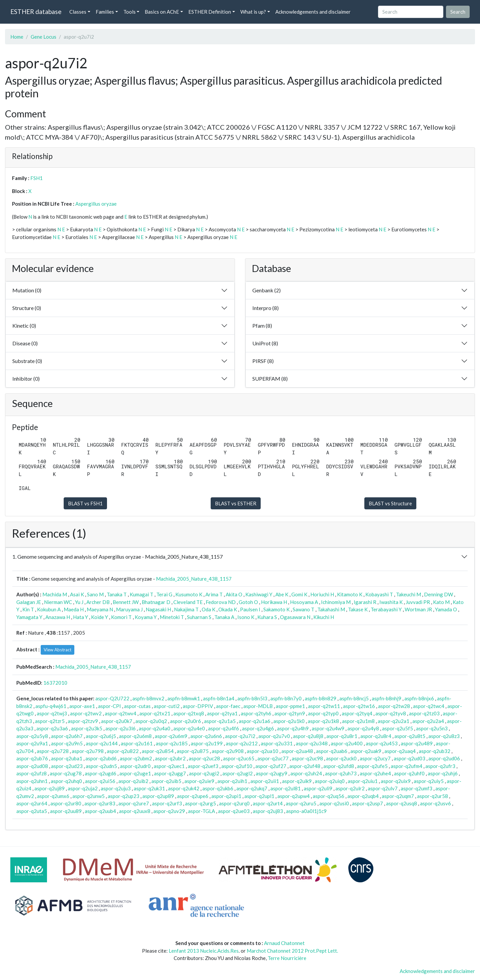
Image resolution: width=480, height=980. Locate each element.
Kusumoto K (189, 594)
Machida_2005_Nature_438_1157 (194, 579)
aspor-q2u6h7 (67, 736)
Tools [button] (129, 12)
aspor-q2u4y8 (363, 728)
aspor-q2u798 (88, 751)
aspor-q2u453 (382, 743)
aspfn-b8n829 (320, 698)
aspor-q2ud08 (32, 766)
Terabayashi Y (386, 609)
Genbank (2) (266, 290)
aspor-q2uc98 (307, 758)
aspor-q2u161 (137, 743)
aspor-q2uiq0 (330, 781)
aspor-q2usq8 (401, 803)
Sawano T (303, 609)
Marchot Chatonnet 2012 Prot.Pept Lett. (292, 951)
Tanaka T (117, 594)
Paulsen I (250, 609)
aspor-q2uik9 (297, 781)
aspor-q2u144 (102, 743)
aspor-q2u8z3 (444, 736)
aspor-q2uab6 (332, 751)
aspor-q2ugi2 (204, 773)
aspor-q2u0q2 (151, 721)
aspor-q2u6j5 (101, 736)
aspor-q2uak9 (366, 751)
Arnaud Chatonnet (284, 943)
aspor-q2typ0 (323, 713)
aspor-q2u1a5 (220, 721)
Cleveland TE (188, 602)
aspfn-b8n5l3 (252, 698)
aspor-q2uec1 (169, 766)
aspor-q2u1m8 (358, 721)
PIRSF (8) (263, 361)
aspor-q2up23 (123, 796)
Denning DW (438, 594)
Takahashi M (331, 609)
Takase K (358, 609)
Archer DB (98, 602)
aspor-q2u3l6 (120, 728)
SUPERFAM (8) (270, 378)
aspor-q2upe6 (193, 796)
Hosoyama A (304, 602)
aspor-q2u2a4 (428, 721)
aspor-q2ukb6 (218, 788)
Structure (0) (27, 308)
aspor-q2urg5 (200, 803)
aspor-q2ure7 (134, 803)
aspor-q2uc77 (273, 758)
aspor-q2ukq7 (252, 788)
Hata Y (80, 617)
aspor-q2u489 (417, 743)
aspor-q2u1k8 (323, 721)
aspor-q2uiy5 (429, 781)
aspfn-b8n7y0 (286, 698)
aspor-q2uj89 (49, 788)
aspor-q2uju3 (116, 788)
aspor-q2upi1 (226, 796)
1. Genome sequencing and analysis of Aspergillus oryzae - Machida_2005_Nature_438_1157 (117, 556)
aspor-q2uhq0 (66, 781)
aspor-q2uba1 (67, 758)
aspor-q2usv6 (435, 803)
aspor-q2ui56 (100, 781)
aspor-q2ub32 (434, 751)
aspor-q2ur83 (100, 803)
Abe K (282, 594)
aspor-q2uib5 (166, 781)
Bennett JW (126, 602)
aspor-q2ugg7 (170, 773)
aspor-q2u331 (277, 743)
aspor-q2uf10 (237, 766)
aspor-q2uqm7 (398, 796)
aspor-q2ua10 (262, 751)
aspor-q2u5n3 (432, 728)
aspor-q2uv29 (169, 811)
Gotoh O (248, 602)
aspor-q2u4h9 (293, 728)
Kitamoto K (350, 594)
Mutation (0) (27, 290)
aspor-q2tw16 (359, 706)
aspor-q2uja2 (83, 788)
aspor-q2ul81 (285, 788)
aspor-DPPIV (198, 706)
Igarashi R (365, 602)
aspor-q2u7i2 (240, 736)
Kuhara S (267, 617)
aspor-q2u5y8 (32, 736)
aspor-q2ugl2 (237, 773)
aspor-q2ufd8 (339, 766)
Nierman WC (58, 602)
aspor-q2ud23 (67, 766)
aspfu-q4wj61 (51, 706)
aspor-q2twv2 (86, 713)
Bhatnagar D (156, 602)
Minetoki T (172, 617)
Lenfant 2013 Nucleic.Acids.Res (204, 951)
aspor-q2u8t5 (410, 736)
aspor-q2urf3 (167, 803)
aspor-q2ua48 (297, 751)
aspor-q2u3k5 (87, 728)
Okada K (228, 609)
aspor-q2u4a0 (154, 728)
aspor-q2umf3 (416, 788)
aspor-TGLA (201, 811)
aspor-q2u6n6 (206, 736)
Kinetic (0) (24, 325)
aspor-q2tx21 (155, 713)
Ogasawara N (295, 617)
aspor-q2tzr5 (50, 721)
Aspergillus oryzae (96, 204)
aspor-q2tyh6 (256, 713)
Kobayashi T (379, 594)
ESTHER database (36, 11)
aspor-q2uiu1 (363, 781)
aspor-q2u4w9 (328, 728)
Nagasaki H (158, 609)
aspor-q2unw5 (88, 796)
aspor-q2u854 (158, 751)
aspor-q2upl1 (259, 796)
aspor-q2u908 (228, 751)
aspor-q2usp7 (367, 803)
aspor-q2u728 (53, 751)
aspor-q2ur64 (32, 803)
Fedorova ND (221, 602)
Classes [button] (78, 12)
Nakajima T (186, 609)
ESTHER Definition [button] (210, 12)
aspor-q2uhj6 (443, 773)
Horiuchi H (322, 594)
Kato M (441, 602)
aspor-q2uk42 (184, 788)
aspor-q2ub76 (32, 758)
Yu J (79, 602)
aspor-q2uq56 (328, 796)
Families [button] (105, 12)
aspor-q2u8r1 (342, 736)
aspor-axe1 (82, 706)
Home (17, 37)
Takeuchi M (408, 594)
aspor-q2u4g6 (258, 728)
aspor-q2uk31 (149, 788)
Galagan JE (29, 602)
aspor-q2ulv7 (383, 788)
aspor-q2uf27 (271, 766)
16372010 (55, 683)
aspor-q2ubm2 (136, 758)
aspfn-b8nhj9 (386, 698)
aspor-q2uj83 (268, 811)
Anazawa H (58, 617)
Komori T (121, 617)
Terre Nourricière (287, 958)
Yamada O (446, 609)
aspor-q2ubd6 (101, 758)
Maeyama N (100, 609)
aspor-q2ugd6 (100, 773)
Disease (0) (25, 343)
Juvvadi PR (418, 602)
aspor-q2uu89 (66, 811)
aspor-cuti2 (167, 706)
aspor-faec (228, 706)
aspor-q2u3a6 (52, 728)
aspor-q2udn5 (101, 766)
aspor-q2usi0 (334, 803)
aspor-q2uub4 (100, 811)
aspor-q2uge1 (135, 773)
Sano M (95, 594)
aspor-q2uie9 (199, 781)
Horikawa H (274, 602)
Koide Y (99, 617)
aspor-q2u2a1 (393, 721)
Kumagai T (141, 594)
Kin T (28, 609)
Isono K (246, 617)
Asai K (77, 594)
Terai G (164, 594)
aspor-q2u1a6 (254, 721)
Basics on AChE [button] (162, 12)
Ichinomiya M (336, 602)
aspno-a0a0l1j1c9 (306, 811)
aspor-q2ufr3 (440, 766)
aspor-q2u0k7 (117, 721)
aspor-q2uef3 (203, 766)
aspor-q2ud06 (444, 758)
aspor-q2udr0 (135, 766)
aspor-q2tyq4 (357, 713)
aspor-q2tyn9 (290, 713)
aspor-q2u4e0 (189, 728)
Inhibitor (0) (26, 378)
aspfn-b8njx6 (419, 698)
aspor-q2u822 (123, 751)
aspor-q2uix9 (396, 781)
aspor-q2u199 (207, 743)
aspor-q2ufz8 (31, 773)
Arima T (214, 594)
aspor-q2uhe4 (375, 773)
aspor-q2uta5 (32, 811)
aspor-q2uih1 (232, 781)
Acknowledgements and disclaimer (313, 12)
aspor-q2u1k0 (289, 721)
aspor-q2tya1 (222, 713)
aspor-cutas (137, 706)
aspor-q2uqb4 (363, 796)
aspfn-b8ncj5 (354, 698)
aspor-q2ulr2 (350, 788)
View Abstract (57, 650)
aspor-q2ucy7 (375, 758)
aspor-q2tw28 (394, 706)
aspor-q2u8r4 (376, 736)
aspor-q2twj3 (52, 713)
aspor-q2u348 (312, 743)
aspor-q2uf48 (305, 766)
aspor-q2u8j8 (308, 736)
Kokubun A (49, 609)
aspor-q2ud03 (409, 758)
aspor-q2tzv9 (83, 721)
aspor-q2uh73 (341, 773)
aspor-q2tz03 (424, 713)
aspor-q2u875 (193, 751)
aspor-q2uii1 (265, 781)
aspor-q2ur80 (66, 803)
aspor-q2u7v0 (274, 736)
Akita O (234, 594)
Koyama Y (146, 617)
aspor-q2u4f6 (223, 728)
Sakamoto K (276, 609)
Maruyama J (129, 609)
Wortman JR (418, 609)
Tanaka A (224, 617)
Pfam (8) (262, 325)
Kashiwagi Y (259, 594)
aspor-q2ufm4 (406, 766)
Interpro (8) (265, 308)
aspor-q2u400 (347, 743)
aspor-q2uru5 (301, 803)
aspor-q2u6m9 (171, 736)
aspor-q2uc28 (204, 758)
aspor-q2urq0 (234, 803)
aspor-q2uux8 (135, 811)
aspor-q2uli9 (318, 788)
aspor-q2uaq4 (400, 751)
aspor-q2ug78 (66, 773)
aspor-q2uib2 (133, 781)
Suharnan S (199, 617)
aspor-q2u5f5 (397, 728)
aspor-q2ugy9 (271, 773)
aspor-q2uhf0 (409, 773)
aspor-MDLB (258, 706)
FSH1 (36, 178)
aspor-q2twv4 (120, 713)
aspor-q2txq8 (189, 713)
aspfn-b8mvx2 (148, 698)
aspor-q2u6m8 (135, 736)
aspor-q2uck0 (341, 758)
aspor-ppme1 (290, 706)
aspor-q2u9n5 (67, 743)
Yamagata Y (29, 617)
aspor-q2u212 (242, 743)
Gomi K (299, 594)
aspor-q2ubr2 (170, 758)
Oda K (208, 609)
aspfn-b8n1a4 (219, 698)
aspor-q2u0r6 (185, 721)
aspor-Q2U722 (112, 698)
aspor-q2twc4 (429, 706)
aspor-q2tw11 (324, 706)
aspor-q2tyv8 (391, 713)
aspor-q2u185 (172, 743)
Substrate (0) (27, 361)
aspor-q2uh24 (306, 773)
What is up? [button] (253, 12)
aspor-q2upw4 (293, 796)
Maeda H (74, 609)
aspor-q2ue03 (234, 811)
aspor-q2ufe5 (372, 766)
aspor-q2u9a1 (32, 743)
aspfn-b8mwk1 (184, 698)
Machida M (55, 594)
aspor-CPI (109, 706)
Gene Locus (43, 37)
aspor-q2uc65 (239, 758)
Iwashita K (391, 602)
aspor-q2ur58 (432, 796)
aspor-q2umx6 (53, 796)
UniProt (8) (265, 343)
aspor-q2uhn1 (32, 781)
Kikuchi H (324, 617)
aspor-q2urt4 (268, 803)
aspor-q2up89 (158, 796)
